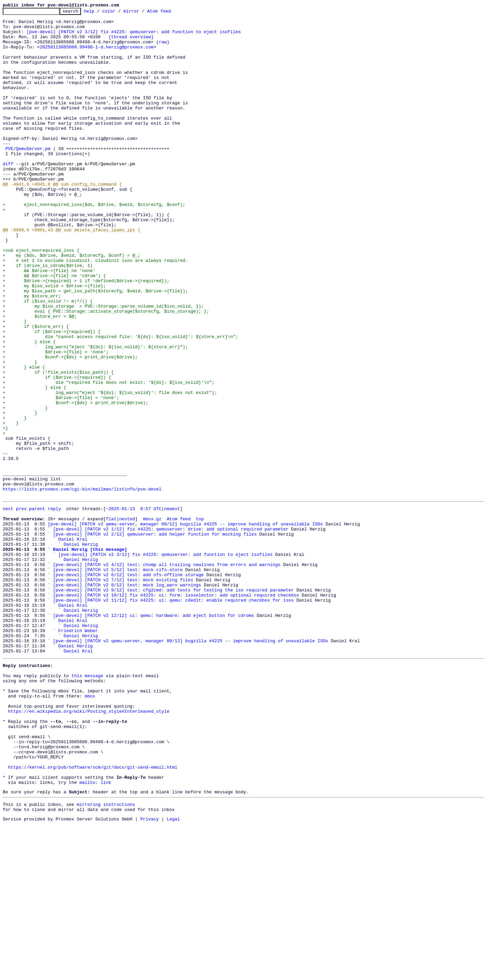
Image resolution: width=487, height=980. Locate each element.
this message (87, 806)
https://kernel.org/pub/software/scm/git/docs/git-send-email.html (93, 915)
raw (163, 49)
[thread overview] (131, 43)
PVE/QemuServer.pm (28, 177)
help (100, 13)
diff (8, 195)
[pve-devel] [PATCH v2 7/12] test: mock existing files (123, 692)
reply (54, 607)
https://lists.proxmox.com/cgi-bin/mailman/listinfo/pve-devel (82, 585)
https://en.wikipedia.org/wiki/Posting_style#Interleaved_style (89, 848)
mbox (90, 830)
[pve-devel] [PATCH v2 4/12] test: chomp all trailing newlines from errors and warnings (167, 674)
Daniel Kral (73, 644)
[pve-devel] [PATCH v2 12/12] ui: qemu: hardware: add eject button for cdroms (153, 735)
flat (111, 619)
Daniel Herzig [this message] (90, 656)
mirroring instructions (106, 958)
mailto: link (95, 934)
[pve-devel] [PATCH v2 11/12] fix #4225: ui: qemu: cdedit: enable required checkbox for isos (173, 717)
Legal (173, 974)
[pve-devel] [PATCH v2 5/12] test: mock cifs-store (118, 680)
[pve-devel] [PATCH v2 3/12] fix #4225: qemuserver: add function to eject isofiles (134, 37)
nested (127, 619)
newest (172, 607)
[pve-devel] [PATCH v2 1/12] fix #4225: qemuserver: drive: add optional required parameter (171, 631)
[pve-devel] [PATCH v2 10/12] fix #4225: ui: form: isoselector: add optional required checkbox (176, 711)
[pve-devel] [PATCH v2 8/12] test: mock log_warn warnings (127, 698)
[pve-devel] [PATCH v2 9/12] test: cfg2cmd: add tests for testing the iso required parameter (173, 705)
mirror (142, 13)
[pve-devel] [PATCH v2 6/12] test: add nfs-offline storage (128, 686)
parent (37, 607)
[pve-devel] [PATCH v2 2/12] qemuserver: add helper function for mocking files (155, 638)
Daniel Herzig (81, 650)
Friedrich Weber (78, 753)
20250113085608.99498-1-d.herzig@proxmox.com (96, 55)
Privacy (150, 974)
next (8, 607)
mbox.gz (152, 619)
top (200, 619)
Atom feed (170, 13)
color (119, 13)
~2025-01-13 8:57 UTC (134, 607)
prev (21, 607)
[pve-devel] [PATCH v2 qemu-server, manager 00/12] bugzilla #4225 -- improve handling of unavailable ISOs (185, 625)
